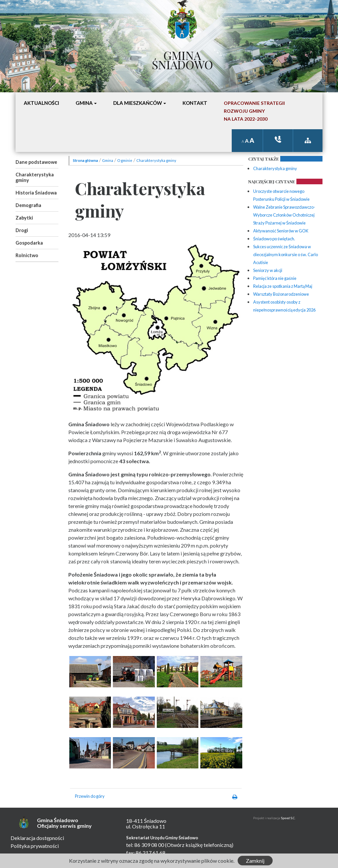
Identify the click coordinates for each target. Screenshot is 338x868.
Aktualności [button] (41, 103)
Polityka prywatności (35, 846)
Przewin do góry (90, 796)
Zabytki (24, 218)
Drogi (22, 230)
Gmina (108, 160)
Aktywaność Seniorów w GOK (281, 231)
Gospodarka (29, 243)
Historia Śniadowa (36, 193)
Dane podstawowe (36, 162)
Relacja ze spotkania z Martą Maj (283, 286)
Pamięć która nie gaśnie (275, 278)
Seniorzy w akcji (268, 270)
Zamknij (255, 861)
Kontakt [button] (195, 103)
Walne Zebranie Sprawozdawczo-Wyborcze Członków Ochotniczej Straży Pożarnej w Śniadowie (284, 215)
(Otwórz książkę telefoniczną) (199, 845)
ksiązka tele (278, 139)
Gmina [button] (84, 103)
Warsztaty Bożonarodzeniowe (281, 294)
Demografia (28, 205)
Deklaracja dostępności (37, 838)
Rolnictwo (27, 255)
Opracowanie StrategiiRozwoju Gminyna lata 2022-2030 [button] (254, 111)
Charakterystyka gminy (35, 177)
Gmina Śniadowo (182, 58)
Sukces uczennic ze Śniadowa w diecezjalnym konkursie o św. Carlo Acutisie (286, 254)
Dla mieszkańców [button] (138, 103)
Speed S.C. (288, 818)
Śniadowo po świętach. (274, 239)
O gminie (125, 160)
